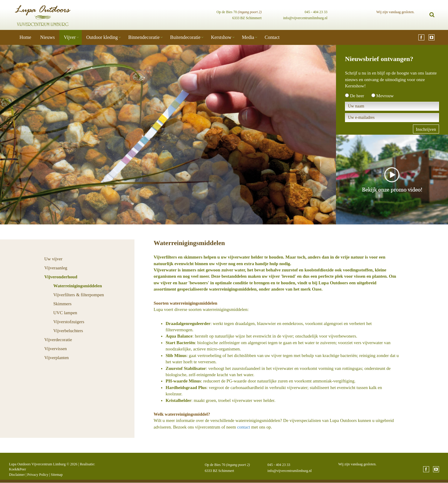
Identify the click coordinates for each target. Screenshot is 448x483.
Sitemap (57, 475)
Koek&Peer (18, 469)
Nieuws (47, 37)
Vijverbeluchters (68, 331)
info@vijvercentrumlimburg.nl (305, 18)
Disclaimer (17, 475)
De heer (357, 96)
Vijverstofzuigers (69, 322)
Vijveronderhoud (61, 277)
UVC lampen (65, 313)
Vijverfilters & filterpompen (79, 295)
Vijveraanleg (56, 268)
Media (248, 37)
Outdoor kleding (102, 37)
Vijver (70, 37)
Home (25, 37)
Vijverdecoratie (58, 340)
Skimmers (62, 304)
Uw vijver (53, 259)
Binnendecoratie (144, 37)
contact (244, 427)
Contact (272, 37)
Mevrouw (385, 96)
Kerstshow (221, 37)
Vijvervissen (56, 349)
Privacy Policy (38, 475)
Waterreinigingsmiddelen (78, 286)
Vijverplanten (57, 358)
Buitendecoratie (185, 37)
